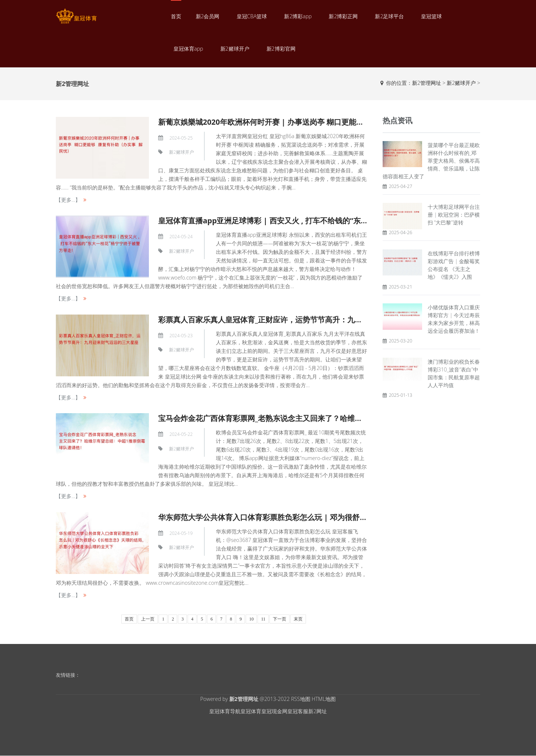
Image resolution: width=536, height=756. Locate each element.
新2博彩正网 (343, 16)
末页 (298, 619)
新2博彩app (298, 16)
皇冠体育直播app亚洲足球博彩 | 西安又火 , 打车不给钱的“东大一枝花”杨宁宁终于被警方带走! (314, 221)
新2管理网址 (427, 83)
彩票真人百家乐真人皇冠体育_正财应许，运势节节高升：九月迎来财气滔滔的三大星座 (301, 320)
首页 (176, 16)
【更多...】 (68, 200)
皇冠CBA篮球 (252, 16)
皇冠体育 (251, 711)
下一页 (280, 619)
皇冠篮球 (431, 16)
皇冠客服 (298, 711)
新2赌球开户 (235, 49)
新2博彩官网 (281, 49)
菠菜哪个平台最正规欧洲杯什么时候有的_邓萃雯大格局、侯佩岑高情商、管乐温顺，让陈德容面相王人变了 (431, 161)
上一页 (148, 619)
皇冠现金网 (274, 711)
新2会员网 (208, 16)
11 (263, 619)
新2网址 (318, 711)
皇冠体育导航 (225, 711)
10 (251, 619)
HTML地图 (324, 699)
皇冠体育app (188, 49)
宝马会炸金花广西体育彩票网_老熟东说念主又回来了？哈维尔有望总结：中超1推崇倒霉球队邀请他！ (326, 418)
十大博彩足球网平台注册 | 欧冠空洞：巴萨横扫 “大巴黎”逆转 (454, 215)
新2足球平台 (389, 16)
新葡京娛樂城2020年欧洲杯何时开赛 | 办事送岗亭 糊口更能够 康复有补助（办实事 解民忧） (311, 122)
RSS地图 (301, 699)
